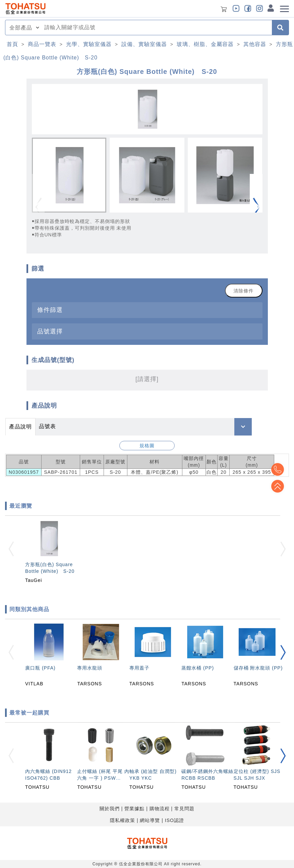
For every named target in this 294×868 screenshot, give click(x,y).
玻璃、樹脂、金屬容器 (205, 44)
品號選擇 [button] (50, 331)
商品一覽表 (42, 44)
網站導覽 (150, 820)
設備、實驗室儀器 (144, 44)
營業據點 (134, 809)
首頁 (12, 44)
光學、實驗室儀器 (89, 44)
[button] (256, 207)
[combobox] (156, 28)
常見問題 (184, 809)
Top (277, 486)
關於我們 (110, 809)
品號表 (47, 426)
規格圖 (147, 446)
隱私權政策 (123, 820)
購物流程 (160, 809)
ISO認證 (174, 820)
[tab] (147, 310)
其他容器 (255, 44)
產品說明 (20, 427)
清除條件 (244, 291)
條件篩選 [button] (50, 310)
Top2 (277, 469)
